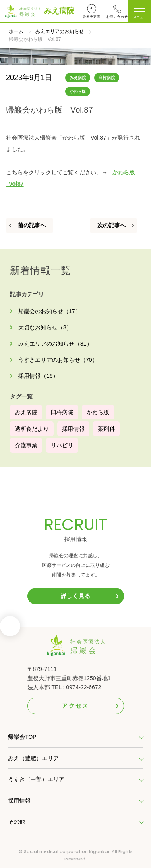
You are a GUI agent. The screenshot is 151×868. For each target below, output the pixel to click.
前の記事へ (32, 225)
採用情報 (73, 429)
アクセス (75, 706)
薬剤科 (106, 429)
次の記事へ (112, 225)
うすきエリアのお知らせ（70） (58, 360)
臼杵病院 (107, 78)
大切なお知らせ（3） (45, 327)
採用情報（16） (38, 376)
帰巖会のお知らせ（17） (50, 311)
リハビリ (62, 445)
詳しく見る (76, 596)
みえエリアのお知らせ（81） (55, 344)
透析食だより (32, 429)
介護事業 (26, 445)
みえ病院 (59, 11)
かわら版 (78, 91)
